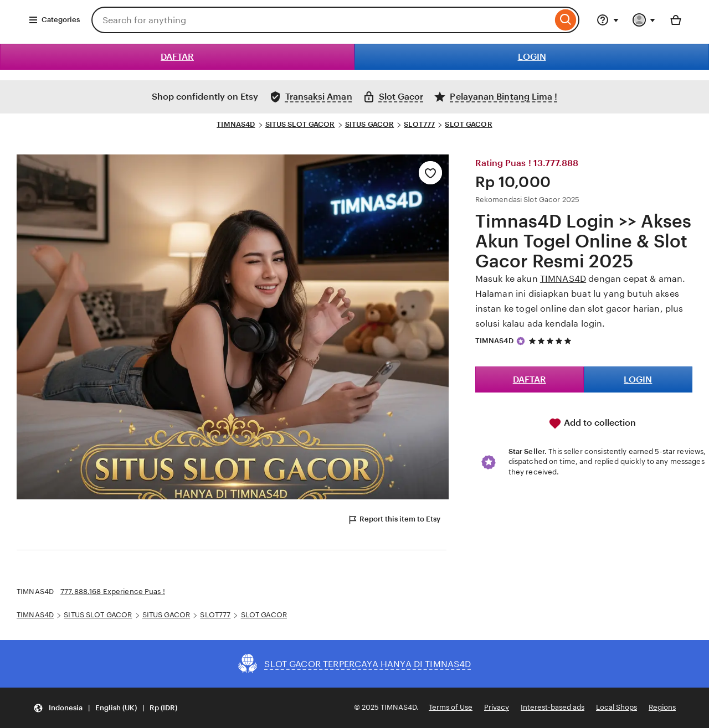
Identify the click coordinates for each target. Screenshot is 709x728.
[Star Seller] (521, 341)
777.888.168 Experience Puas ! (113, 592)
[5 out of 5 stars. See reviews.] (552, 341)
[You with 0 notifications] (644, 20)
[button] (105, 708)
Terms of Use (451, 707)
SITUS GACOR (369, 124)
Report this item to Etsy (394, 520)
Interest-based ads (553, 707)
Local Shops (616, 707)
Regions (662, 707)
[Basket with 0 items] (676, 20)
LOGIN (532, 57)
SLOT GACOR (468, 124)
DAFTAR (177, 57)
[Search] (566, 20)
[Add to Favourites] (430, 173)
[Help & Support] (608, 20)
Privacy (497, 707)
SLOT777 (419, 124)
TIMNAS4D (236, 124)
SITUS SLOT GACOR (300, 124)
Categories (54, 20)
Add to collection (592, 424)
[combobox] (322, 20)
